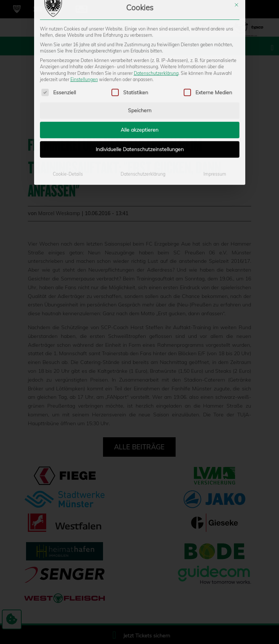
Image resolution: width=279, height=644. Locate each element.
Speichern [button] (140, 56)
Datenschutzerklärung (156, 18)
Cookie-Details (68, 119)
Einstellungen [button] (84, 25)
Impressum (215, 119)
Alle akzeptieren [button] (139, 75)
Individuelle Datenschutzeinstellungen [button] (140, 95)
